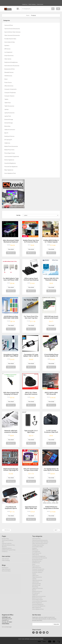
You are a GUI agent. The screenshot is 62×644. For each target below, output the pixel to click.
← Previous (6, 530)
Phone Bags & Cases (10, 153)
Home (28, 15)
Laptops (6, 109)
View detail (11, 249)
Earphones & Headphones (11, 62)
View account (40, 4)
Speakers (7, 45)
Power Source (8, 82)
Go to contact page (7, 628)
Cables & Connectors (10, 130)
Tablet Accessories (9, 106)
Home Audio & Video (10, 42)
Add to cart (11, 253)
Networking (7, 126)
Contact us (25, 4)
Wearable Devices (9, 72)
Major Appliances (9, 170)
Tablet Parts (8, 103)
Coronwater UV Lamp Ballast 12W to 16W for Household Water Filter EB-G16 (31, 357)
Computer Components (10, 89)
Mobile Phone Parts (9, 150)
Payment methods (7, 545)
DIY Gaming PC (8, 140)
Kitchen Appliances (9, 160)
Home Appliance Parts (10, 173)
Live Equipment (8, 52)
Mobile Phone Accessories (11, 146)
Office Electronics (9, 86)
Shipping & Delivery (7, 550)
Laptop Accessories (9, 113)
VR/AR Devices (8, 76)
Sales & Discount (6, 571)
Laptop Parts (8, 116)
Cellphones (7, 143)
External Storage (9, 119)
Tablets (6, 99)
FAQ (3, 543)
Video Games (8, 59)
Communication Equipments (12, 156)
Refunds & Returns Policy (8, 546)
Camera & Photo (9, 25)
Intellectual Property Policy (9, 551)
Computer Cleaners (9, 96)
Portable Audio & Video (10, 39)
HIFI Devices (7, 49)
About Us (4, 548)
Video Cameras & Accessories (12, 35)
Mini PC (6, 133)
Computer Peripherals (10, 93)
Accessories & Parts (10, 69)
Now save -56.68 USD (20, 2)
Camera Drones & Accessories (12, 29)
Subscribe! (56, 626)
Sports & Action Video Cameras (12, 32)
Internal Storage (9, 123)
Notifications (5, 569)
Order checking (32, 4)
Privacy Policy (5, 540)
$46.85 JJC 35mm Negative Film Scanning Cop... (37, 2)
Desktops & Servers (9, 136)
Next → (57, 530)
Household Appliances (10, 163)
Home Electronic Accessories (12, 66)
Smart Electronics (9, 56)
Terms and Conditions (8, 542)
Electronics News (6, 572)
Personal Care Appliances (11, 167)
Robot (6, 79)
